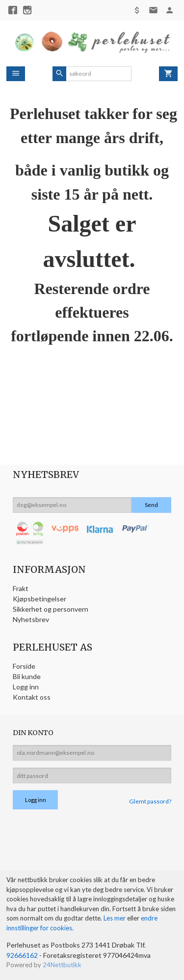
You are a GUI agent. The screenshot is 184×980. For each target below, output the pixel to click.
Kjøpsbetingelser (39, 599)
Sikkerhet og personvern (51, 609)
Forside (24, 666)
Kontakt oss (32, 697)
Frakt (21, 588)
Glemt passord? (150, 801)
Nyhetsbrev (31, 619)
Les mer (115, 918)
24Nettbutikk (62, 965)
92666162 (22, 955)
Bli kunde (27, 676)
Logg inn (26, 687)
